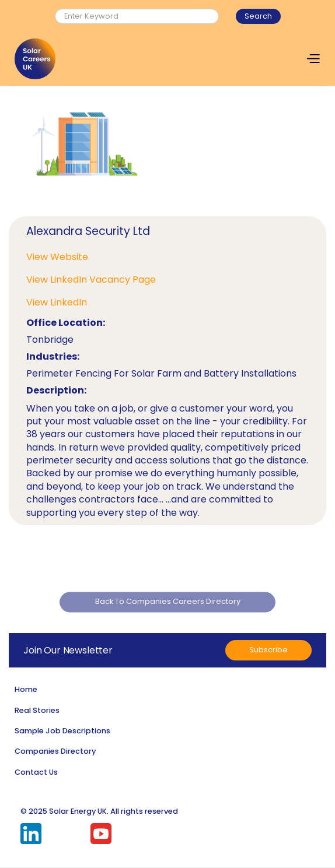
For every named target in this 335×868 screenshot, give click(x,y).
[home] (35, 59)
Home (26, 689)
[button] (313, 59)
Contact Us (36, 772)
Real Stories (37, 710)
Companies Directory (55, 751)
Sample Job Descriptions (62, 731)
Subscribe (268, 650)
